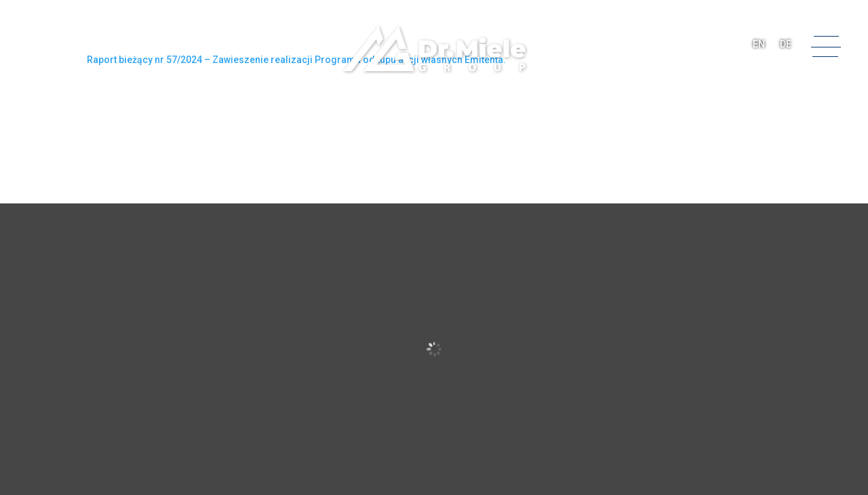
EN (759, 44)
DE (786, 44)
